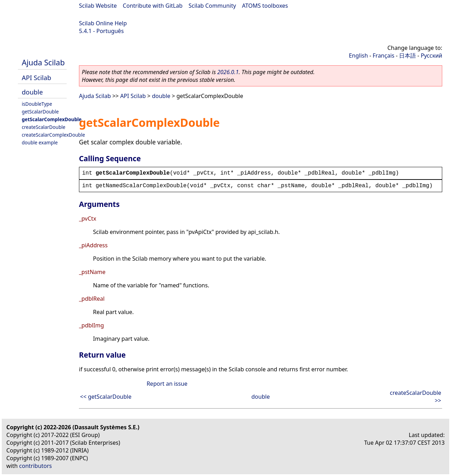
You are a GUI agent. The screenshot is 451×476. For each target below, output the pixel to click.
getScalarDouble (40, 112)
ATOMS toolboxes (265, 6)
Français (384, 56)
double (32, 92)
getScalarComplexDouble (52, 119)
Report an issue (167, 384)
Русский (432, 56)
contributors (36, 466)
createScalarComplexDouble (53, 135)
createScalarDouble (44, 127)
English (358, 56)
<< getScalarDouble (106, 397)
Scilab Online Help (103, 23)
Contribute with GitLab (153, 6)
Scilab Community (212, 6)
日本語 (407, 56)
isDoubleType (37, 104)
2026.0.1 (228, 72)
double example (40, 142)
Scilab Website (98, 6)
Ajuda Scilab (43, 62)
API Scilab (37, 77)
